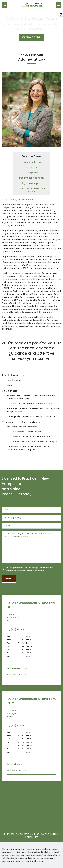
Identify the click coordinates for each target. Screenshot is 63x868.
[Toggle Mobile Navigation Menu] (58, 5)
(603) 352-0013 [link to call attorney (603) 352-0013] (16, 726)
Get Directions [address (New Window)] (17, 674)
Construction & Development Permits (31, 190)
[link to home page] (31, 5)
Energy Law (32, 173)
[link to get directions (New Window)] (31, 619)
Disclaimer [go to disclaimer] (32, 837)
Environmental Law (32, 162)
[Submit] (9, 579)
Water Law (32, 167)
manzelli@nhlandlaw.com (20, 200)
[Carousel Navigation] (31, 462)
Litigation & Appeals (32, 183)
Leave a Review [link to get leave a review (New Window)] (17, 668)
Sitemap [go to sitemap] (56, 834)
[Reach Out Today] (31, 38)
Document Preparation (31, 178)
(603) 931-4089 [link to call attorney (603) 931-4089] (16, 630)
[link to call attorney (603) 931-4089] (5, 5)
